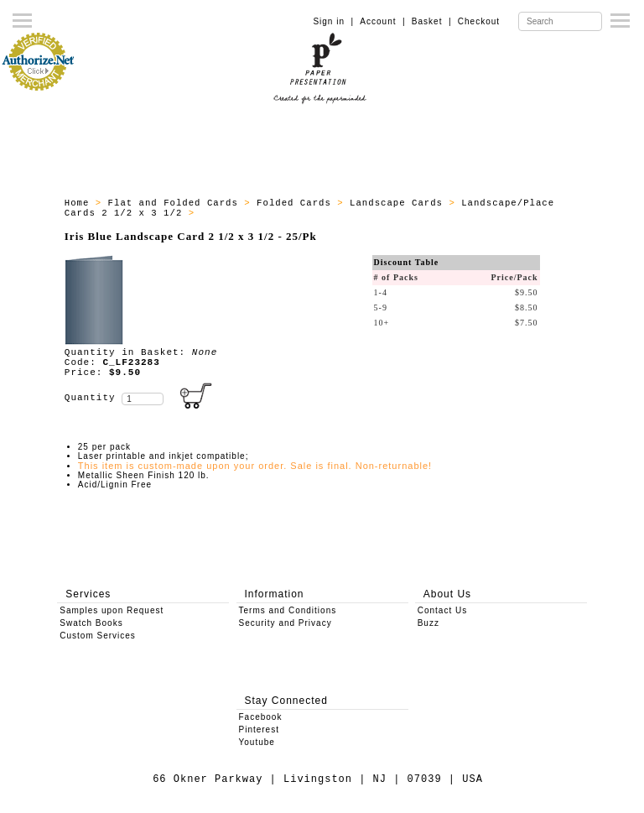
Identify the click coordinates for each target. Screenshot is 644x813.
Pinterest (259, 730)
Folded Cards (297, 203)
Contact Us (442, 610)
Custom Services (98, 636)
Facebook (261, 717)
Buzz (428, 623)
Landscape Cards (399, 203)
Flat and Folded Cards (177, 203)
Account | (382, 21)
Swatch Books (91, 623)
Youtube (257, 742)
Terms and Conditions (288, 610)
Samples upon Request (112, 610)
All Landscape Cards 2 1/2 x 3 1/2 (304, 213)
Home (80, 203)
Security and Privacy (286, 623)
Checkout (479, 21)
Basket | (432, 21)
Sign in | (333, 21)
